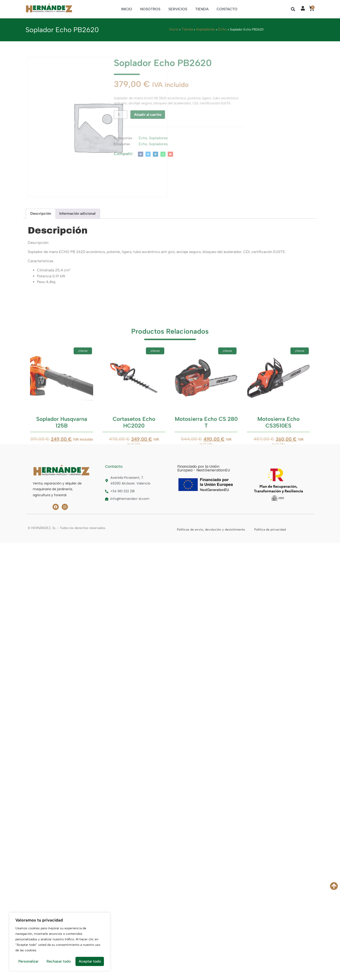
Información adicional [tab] (77, 213)
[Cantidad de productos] (59, 115)
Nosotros (150, 9)
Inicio (127, 9)
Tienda (202, 9)
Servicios (178, 9)
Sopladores (206, 29)
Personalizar (28, 961)
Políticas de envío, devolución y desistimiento (211, 530)
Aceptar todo (90, 961)
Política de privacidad (270, 530)
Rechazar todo (59, 961)
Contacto (227, 9)
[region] (60, 942)
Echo (222, 29)
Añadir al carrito (86, 115)
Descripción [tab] (41, 213)
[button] (293, 9)
